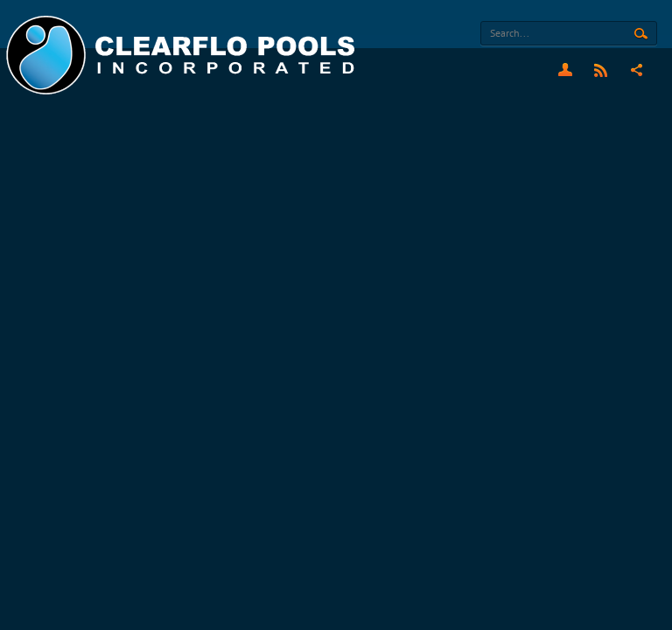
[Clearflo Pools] (182, 56)
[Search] (569, 33)
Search (641, 34)
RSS (601, 70)
